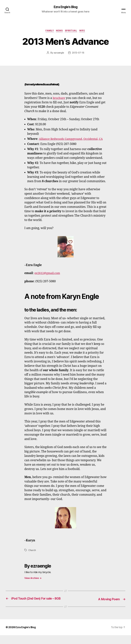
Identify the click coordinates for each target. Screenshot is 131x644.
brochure (59, 98)
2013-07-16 (78, 53)
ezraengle (59, 53)
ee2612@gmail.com (48, 278)
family (49, 31)
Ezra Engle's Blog (65, 7)
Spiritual (72, 31)
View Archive (33, 583)
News (59, 31)
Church (32, 555)
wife (84, 31)
